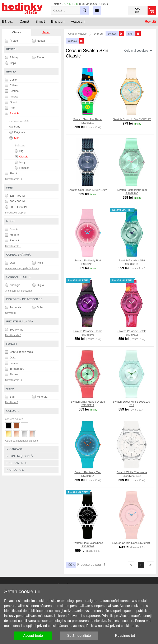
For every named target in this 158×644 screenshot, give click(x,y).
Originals (17, 132)
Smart (46, 32)
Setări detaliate (79, 636)
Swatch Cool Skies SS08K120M (88, 190)
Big (19, 151)
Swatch (12, 114)
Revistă (150, 22)
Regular (22, 168)
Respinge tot (125, 636)
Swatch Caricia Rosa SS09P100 (132, 543)
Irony (15, 127)
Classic (21, 157)
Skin (14, 138)
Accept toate (33, 636)
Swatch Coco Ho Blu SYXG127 (132, 119)
